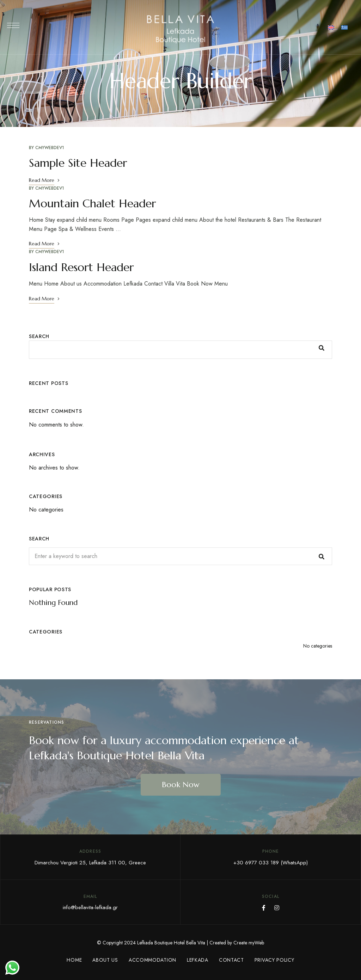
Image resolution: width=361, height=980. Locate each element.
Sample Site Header (78, 163)
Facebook (264, 908)
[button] (181, 785)
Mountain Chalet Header (92, 203)
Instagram (277, 908)
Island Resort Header (81, 267)
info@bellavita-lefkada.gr (90, 907)
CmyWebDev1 (50, 148)
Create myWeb (249, 943)
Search (39, 336)
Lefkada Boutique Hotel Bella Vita (171, 943)
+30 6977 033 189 (256, 863)
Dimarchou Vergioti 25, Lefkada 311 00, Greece (90, 863)
